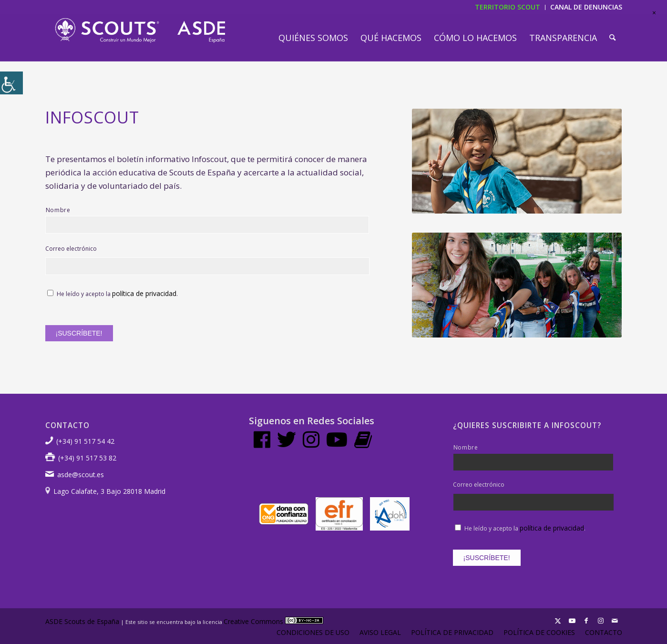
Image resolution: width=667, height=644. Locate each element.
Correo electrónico (71, 249)
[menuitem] (313, 38)
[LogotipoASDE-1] (140, 31)
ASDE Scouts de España (82, 621)
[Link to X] (558, 621)
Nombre (58, 210)
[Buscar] (612, 38)
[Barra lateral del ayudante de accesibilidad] (11, 83)
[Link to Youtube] (572, 621)
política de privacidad (144, 293)
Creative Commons (273, 621)
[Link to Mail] (615, 621)
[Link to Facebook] (586, 621)
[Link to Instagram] (601, 621)
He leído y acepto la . (117, 294)
